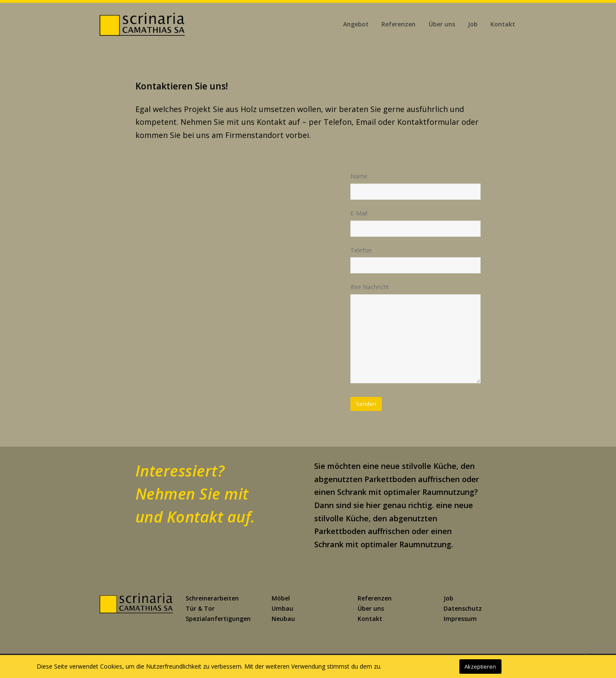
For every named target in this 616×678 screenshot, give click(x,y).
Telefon (361, 250)
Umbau (282, 608)
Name (359, 176)
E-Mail (359, 213)
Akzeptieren (480, 667)
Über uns (371, 608)
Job (448, 598)
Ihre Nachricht (370, 287)
